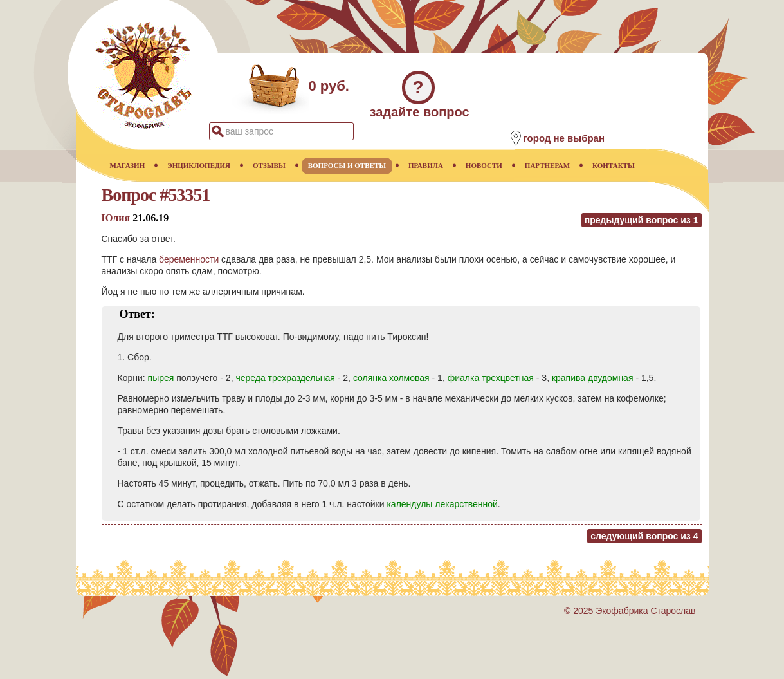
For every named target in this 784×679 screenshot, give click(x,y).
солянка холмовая (391, 378)
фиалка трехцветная (491, 378)
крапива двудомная (593, 378)
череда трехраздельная (285, 378)
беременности (189, 259)
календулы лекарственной (442, 504)
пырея (161, 378)
